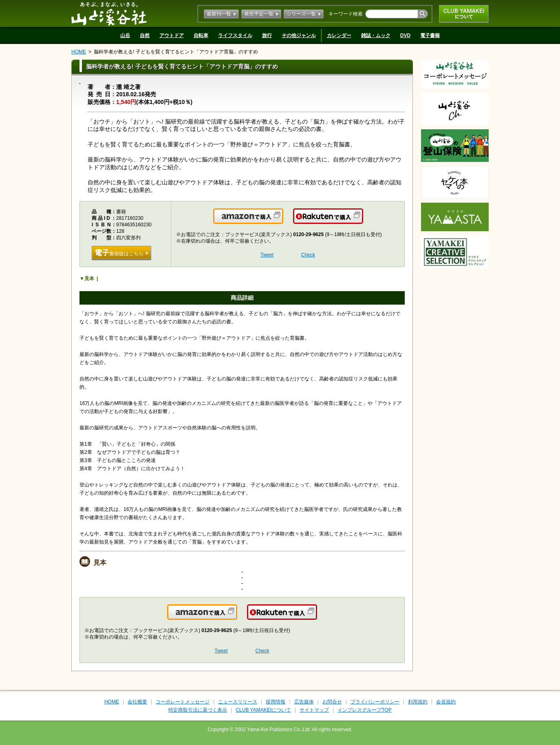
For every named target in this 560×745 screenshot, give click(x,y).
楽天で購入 (363, 221)
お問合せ (332, 702)
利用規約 (418, 702)
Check (308, 255)
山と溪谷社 (109, 13)
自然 (145, 35)
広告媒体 (304, 702)
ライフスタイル (235, 35)
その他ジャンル (299, 35)
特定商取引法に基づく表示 (198, 710)
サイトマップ (314, 710)
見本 (89, 279)
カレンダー (339, 35)
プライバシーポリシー (375, 702)
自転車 (201, 35)
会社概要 (137, 702)
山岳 (125, 35)
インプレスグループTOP (364, 710)
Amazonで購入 (283, 221)
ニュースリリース (238, 702)
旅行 (267, 35)
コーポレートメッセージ (183, 702)
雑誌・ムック (376, 35)
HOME (79, 52)
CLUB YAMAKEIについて (464, 14)
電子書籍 (430, 35)
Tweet (267, 255)
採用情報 (276, 702)
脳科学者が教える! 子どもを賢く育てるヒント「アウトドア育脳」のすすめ (176, 52)
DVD (405, 35)
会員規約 (446, 702)
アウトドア (172, 35)
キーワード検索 (346, 14)
